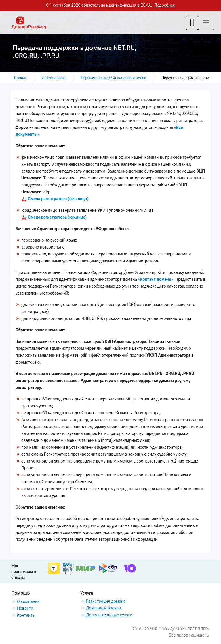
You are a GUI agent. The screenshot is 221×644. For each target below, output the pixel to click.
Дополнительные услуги (109, 615)
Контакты (26, 615)
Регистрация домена (106, 601)
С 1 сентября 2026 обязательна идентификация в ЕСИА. (110, 5)
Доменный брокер (103, 608)
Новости (25, 608)
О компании (28, 601)
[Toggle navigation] (192, 23)
